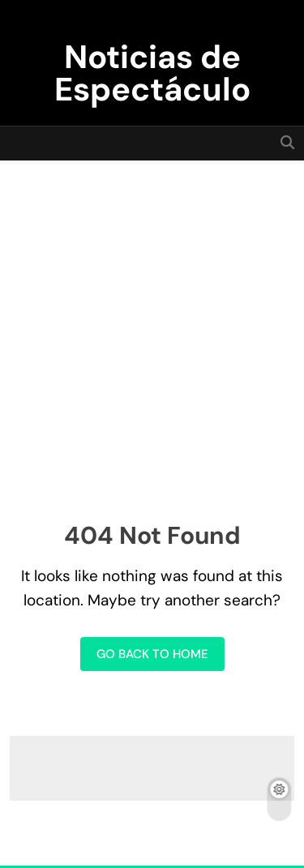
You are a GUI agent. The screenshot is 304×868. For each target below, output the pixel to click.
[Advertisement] (152, 321)
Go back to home (152, 654)
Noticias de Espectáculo (152, 73)
